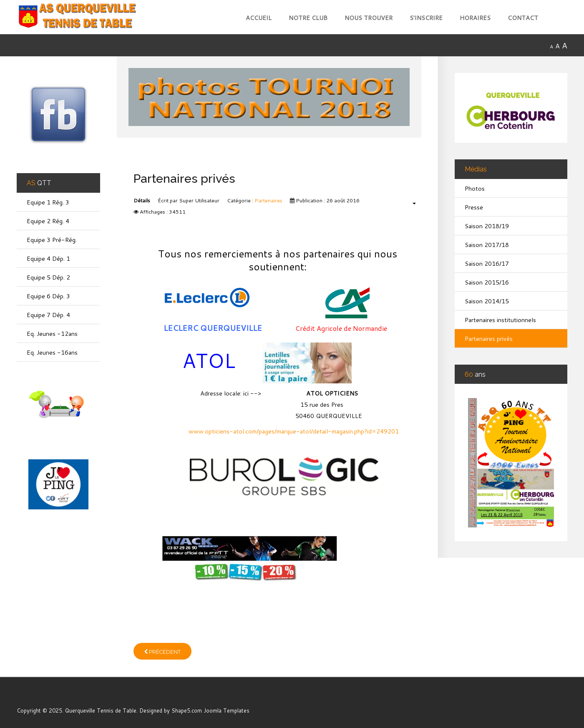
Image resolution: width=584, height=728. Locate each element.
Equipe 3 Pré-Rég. (52, 240)
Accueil (259, 18)
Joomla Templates (227, 710)
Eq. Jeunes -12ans (52, 334)
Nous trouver (369, 18)
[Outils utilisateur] (410, 203)
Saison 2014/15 (487, 301)
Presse (474, 207)
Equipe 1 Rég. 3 (48, 202)
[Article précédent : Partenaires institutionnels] (162, 651)
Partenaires (268, 200)
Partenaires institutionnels (500, 320)
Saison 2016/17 (487, 263)
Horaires (475, 18)
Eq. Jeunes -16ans (52, 352)
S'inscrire (426, 18)
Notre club (308, 18)
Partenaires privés (489, 339)
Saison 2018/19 (487, 226)
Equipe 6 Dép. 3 (48, 296)
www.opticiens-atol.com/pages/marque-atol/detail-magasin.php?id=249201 (294, 431)
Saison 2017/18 (487, 245)
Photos (475, 188)
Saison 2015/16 (487, 282)
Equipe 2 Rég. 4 (48, 221)
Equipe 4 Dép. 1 (48, 258)
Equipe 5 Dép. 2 (48, 277)
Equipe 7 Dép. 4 (48, 315)
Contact (523, 18)
